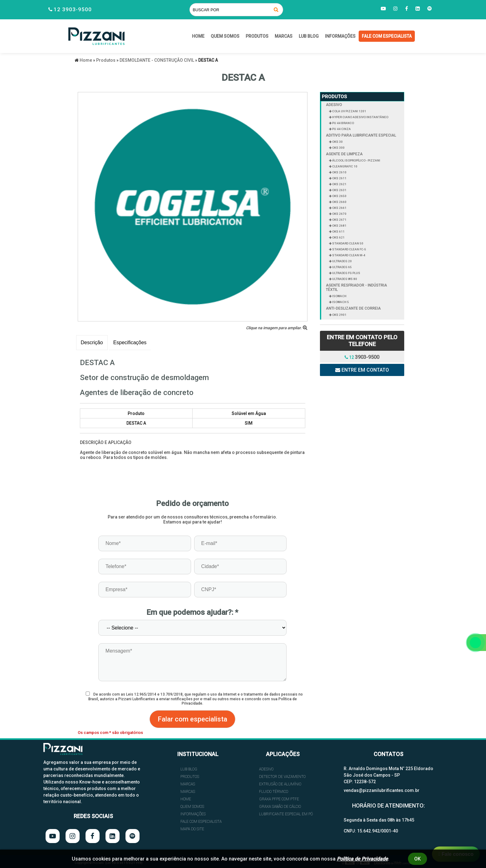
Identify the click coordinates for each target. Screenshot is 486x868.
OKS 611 (338, 231)
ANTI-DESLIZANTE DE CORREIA (353, 308)
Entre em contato (362, 370)
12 (362, 357)
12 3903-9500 (73, 9)
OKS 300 (338, 148)
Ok (417, 859)
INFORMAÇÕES (340, 36)
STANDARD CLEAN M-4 (348, 255)
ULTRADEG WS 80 (344, 279)
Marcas (284, 36)
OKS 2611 (339, 178)
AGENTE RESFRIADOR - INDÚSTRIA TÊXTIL (356, 287)
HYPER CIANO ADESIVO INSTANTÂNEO (360, 117)
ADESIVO (334, 105)
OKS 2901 (339, 315)
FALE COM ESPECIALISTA (387, 36)
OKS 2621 (339, 184)
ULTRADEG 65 (342, 267)
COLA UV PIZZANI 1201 (349, 111)
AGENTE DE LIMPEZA (344, 154)
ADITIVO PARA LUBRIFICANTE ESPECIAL (361, 135)
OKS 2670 (339, 214)
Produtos (257, 36)
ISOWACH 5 (340, 302)
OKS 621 (338, 237)
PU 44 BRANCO (343, 123)
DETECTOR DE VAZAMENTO (282, 777)
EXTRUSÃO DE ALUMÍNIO (280, 784)
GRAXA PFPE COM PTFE (279, 799)
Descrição (92, 342)
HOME (198, 36)
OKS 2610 (339, 172)
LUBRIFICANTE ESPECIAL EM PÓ (286, 814)
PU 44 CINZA (341, 129)
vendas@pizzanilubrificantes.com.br (382, 790)
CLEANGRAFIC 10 (344, 166)
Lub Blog (309, 36)
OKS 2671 (339, 220)
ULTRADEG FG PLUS (346, 273)
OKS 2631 (339, 190)
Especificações (130, 342)
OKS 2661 (339, 208)
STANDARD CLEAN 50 (347, 243)
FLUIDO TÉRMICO (274, 792)
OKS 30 (337, 142)
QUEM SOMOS (225, 36)
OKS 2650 (339, 196)
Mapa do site (192, 829)
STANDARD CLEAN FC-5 (349, 249)
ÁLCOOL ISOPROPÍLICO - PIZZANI (356, 160)
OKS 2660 (339, 202)
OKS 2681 (339, 226)
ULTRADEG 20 (342, 261)
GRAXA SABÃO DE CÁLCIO (280, 807)
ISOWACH (339, 296)
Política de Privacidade (362, 859)
